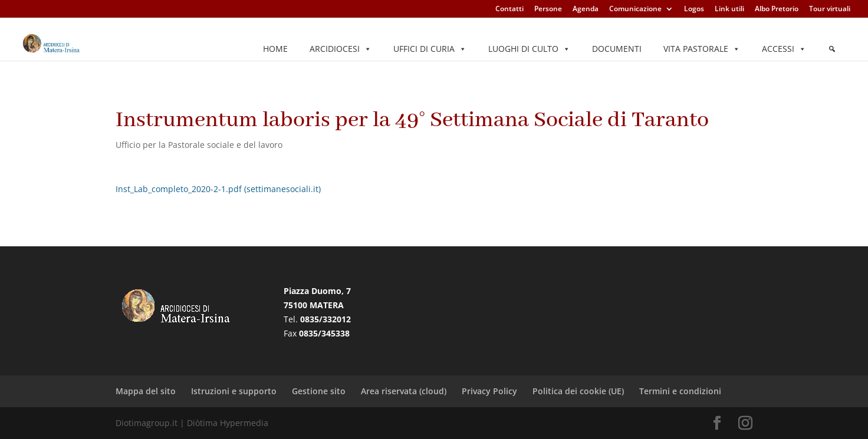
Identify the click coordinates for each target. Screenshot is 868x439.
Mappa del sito (146, 391)
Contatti (509, 9)
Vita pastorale (702, 49)
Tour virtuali (830, 9)
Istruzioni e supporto (234, 391)
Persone (548, 9)
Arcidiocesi (341, 49)
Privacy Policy (489, 391)
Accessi (784, 49)
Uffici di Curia (430, 49)
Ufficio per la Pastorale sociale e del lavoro (199, 145)
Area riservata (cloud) (404, 391)
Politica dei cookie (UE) (578, 391)
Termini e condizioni (680, 391)
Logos (694, 9)
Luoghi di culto (529, 49)
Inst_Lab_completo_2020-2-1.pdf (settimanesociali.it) (218, 189)
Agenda (586, 9)
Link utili (729, 9)
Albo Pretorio (777, 9)
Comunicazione (635, 9)
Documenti (617, 49)
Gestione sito (319, 391)
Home (275, 49)
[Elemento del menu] (832, 49)
